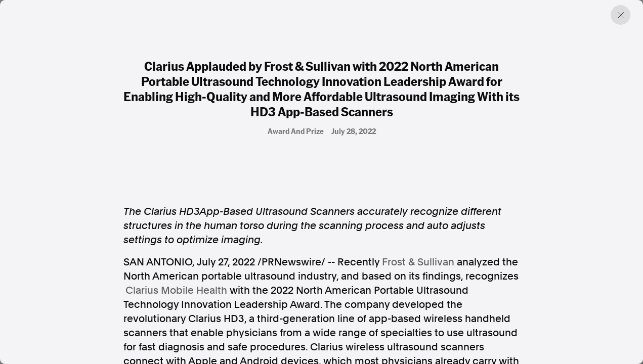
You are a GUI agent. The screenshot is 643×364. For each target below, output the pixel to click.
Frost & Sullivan (418, 262)
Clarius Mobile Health (176, 290)
